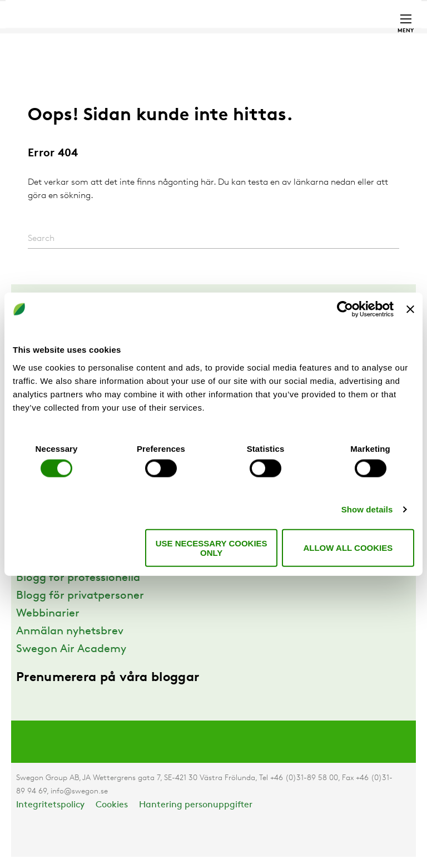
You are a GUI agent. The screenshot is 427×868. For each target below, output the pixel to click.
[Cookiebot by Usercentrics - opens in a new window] (345, 309)
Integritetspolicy (50, 805)
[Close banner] (410, 309)
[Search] (213, 239)
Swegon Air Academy (71, 649)
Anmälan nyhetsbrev (70, 632)
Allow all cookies (348, 548)
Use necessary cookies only (212, 548)
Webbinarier (48, 614)
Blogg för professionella (78, 578)
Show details (367, 509)
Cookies (112, 805)
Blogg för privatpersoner (80, 596)
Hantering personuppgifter (196, 805)
